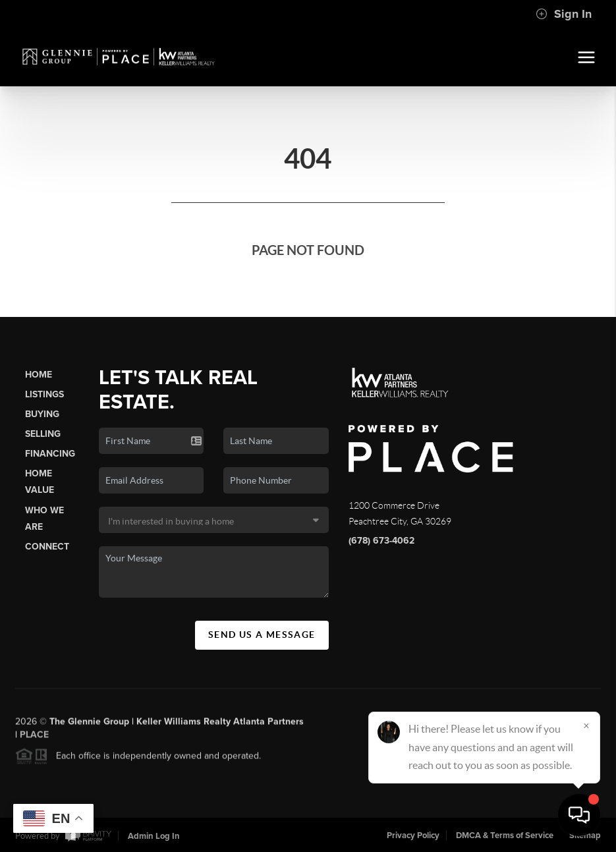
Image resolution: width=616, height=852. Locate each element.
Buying (42, 414)
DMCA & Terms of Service (505, 836)
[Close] (586, 725)
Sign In (564, 14)
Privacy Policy (413, 836)
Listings (44, 394)
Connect (47, 547)
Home (39, 375)
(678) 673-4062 (381, 541)
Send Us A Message (262, 635)
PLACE (34, 738)
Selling (43, 434)
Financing (50, 454)
